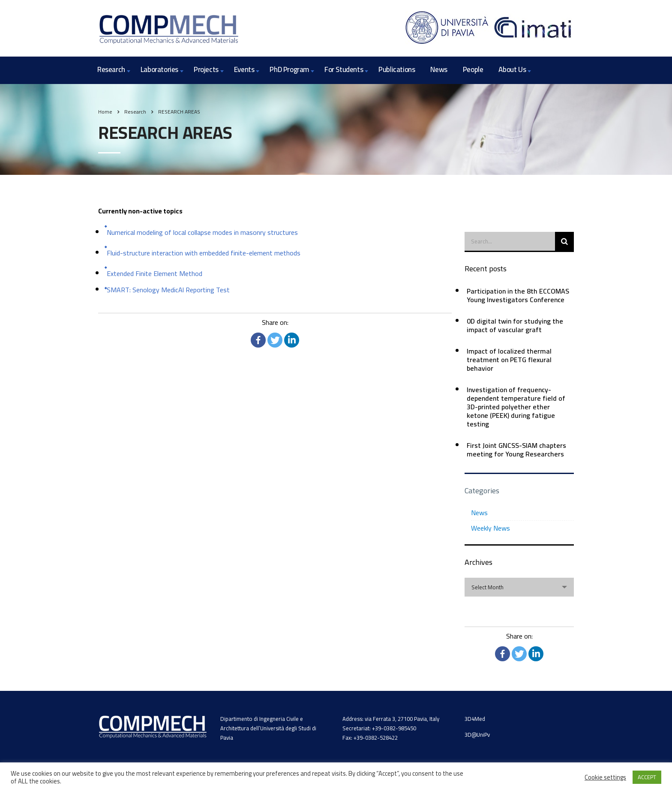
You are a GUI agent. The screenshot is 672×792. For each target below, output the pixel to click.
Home (105, 112)
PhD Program (289, 69)
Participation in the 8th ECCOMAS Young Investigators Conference (518, 295)
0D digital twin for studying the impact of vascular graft (515, 325)
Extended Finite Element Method (154, 273)
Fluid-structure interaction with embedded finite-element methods (204, 253)
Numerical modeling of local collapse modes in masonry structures (202, 232)
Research (111, 69)
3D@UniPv (477, 735)
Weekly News (490, 528)
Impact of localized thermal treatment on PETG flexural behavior (509, 360)
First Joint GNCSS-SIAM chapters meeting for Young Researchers (516, 450)
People (473, 69)
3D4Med (475, 719)
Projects (206, 69)
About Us (512, 69)
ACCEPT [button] (647, 777)
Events (244, 69)
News (439, 69)
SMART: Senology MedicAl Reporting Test (168, 290)
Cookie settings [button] (605, 777)
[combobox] (519, 587)
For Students (344, 69)
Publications (397, 69)
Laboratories (159, 69)
